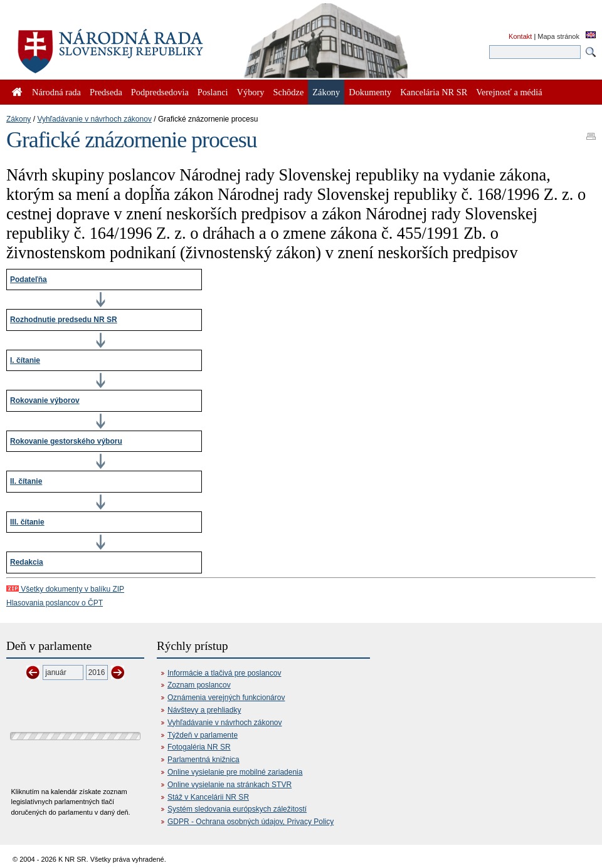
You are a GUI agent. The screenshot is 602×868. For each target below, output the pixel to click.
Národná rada (56, 92)
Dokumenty (370, 92)
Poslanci (213, 92)
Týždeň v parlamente (203, 735)
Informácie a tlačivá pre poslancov (224, 673)
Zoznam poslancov (199, 685)
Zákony (18, 119)
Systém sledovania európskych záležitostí (237, 809)
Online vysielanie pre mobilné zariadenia (235, 772)
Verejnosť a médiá (509, 92)
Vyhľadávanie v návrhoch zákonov (94, 119)
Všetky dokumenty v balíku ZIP (65, 589)
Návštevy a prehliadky (204, 710)
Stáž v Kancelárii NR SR (208, 797)
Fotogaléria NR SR (199, 747)
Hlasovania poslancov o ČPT (55, 603)
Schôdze (289, 92)
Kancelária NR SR (434, 92)
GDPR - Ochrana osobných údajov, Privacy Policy (251, 822)
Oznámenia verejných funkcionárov (226, 698)
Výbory (251, 92)
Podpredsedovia (160, 92)
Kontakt (520, 36)
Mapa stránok (558, 36)
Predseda (106, 92)
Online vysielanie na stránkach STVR (230, 785)
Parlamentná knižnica (203, 760)
